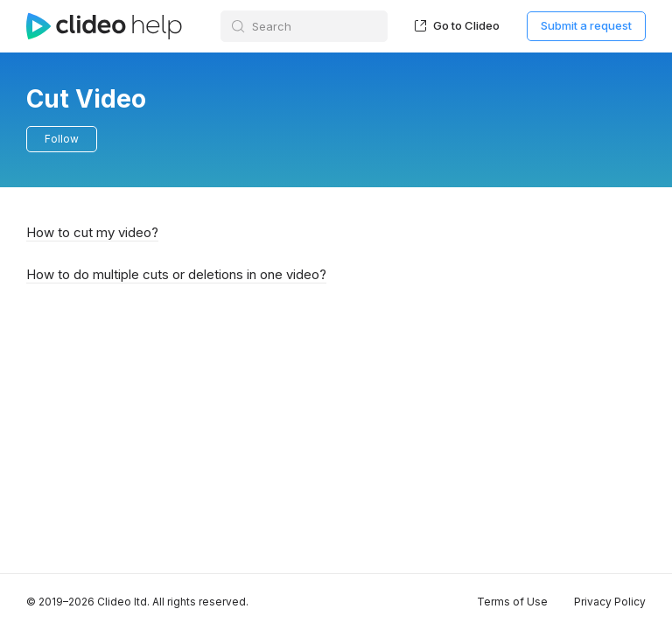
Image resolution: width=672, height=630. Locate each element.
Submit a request (586, 25)
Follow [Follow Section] (62, 139)
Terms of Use (512, 602)
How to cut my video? (92, 232)
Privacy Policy (610, 602)
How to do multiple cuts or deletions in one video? (176, 274)
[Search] (304, 26)
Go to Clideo (457, 25)
